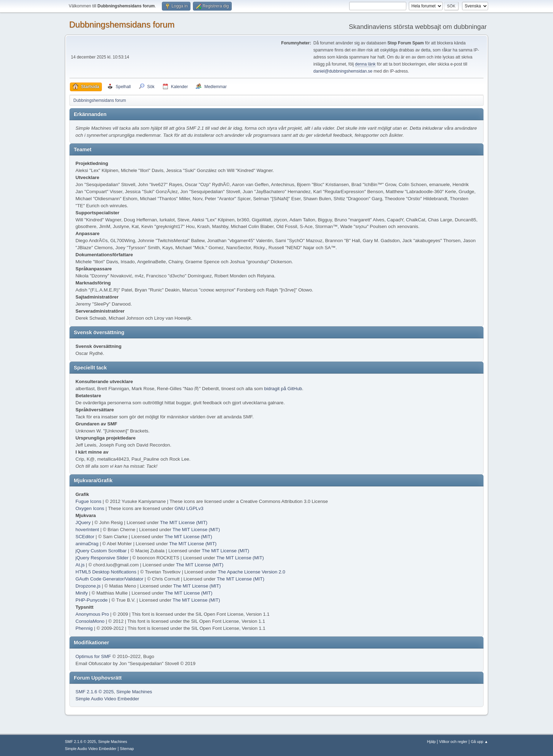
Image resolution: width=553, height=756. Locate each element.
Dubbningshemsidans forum (122, 24)
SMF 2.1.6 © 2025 (95, 692)
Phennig (84, 628)
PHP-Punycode (92, 600)
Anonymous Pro (92, 614)
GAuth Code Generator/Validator (109, 579)
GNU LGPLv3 (189, 508)
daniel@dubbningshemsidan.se (343, 71)
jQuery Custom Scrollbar (101, 551)
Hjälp (432, 742)
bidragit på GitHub (283, 389)
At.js (80, 565)
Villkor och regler (453, 742)
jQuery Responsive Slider (102, 558)
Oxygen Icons (90, 508)
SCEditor (85, 537)
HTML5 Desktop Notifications (106, 572)
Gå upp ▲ (479, 742)
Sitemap (127, 749)
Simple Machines (134, 692)
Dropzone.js (88, 586)
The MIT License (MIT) (184, 523)
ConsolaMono (90, 621)
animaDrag (87, 544)
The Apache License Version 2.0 (251, 572)
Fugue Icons (88, 501)
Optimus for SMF (93, 656)
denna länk (365, 64)
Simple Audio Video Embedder (107, 699)
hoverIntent (87, 530)
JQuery (83, 523)
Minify (82, 593)
